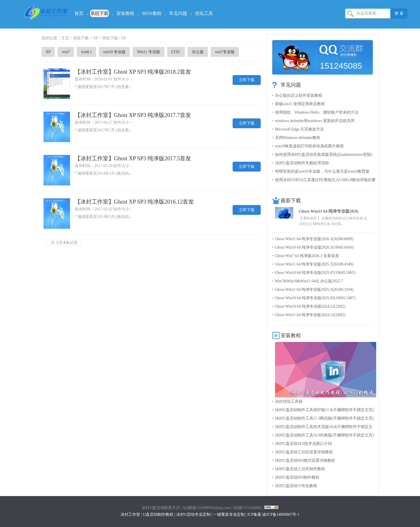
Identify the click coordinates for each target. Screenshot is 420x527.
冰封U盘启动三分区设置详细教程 (304, 452)
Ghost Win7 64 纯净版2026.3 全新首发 (307, 256)
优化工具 (204, 13)
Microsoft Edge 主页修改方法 (300, 129)
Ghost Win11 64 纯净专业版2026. (329, 211)
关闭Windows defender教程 (298, 138)
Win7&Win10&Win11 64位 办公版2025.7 (309, 281)
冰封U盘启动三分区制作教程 (300, 469)
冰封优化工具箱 (289, 401)
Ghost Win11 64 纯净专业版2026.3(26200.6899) (314, 239)
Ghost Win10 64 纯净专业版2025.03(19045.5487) (315, 298)
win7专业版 (225, 52)
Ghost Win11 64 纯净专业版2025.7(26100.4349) (314, 264)
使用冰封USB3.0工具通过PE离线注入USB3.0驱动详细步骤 (325, 180)
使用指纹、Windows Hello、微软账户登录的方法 (317, 112)
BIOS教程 (152, 13)
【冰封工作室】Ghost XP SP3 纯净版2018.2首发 (133, 72)
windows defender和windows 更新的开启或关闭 (315, 121)
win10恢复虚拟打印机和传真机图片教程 (309, 146)
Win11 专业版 (148, 52)
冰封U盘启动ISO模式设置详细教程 (305, 460)
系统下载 (99, 13)
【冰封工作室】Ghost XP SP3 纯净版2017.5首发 (133, 158)
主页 (65, 38)
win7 (66, 52)
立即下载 (247, 80)
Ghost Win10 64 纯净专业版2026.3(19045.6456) (314, 247)
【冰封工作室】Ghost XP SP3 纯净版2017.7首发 (133, 115)
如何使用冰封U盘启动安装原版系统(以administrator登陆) (324, 155)
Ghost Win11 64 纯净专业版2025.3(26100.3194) (314, 290)
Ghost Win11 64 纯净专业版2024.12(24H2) (310, 315)
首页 (79, 13)
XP (95, 38)
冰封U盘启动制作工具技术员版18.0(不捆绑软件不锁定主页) (324, 428)
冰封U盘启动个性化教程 (296, 486)
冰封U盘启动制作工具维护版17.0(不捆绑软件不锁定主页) (324, 410)
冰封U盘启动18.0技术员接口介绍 (304, 444)
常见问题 (178, 13)
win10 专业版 (114, 52)
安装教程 (125, 13)
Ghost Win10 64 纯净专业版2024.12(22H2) (310, 306)
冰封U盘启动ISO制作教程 (297, 477)
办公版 (198, 52)
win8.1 (86, 52)
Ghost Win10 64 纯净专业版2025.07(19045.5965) (315, 273)
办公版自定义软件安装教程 (299, 95)
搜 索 (399, 13)
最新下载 (291, 201)
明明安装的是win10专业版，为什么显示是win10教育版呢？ (322, 173)
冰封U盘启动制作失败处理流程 (302, 163)
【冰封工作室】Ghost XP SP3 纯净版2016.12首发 (134, 202)
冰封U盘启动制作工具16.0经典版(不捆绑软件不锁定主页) (324, 435)
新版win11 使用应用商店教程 (300, 104)
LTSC (176, 52)
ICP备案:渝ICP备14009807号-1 (273, 514)
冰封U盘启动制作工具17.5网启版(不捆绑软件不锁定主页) (324, 418)
